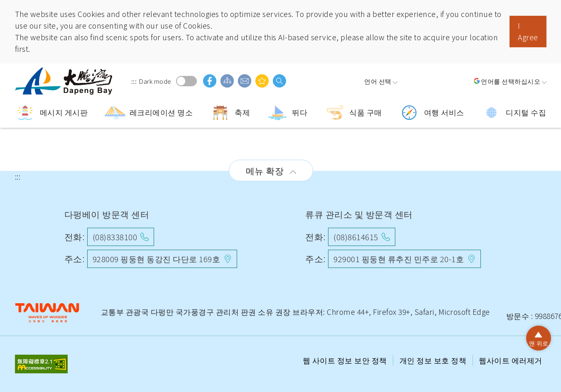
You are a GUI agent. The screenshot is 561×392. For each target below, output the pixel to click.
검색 (279, 81)
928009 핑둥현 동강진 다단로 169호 (157, 259)
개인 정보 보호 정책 (434, 360)
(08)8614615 (356, 237)
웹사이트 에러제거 (511, 360)
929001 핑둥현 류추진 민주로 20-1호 (399, 259)
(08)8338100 (115, 237)
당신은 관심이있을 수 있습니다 (262, 81)
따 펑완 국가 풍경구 (65, 81)
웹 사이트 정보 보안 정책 (346, 360)
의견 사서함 (245, 81)
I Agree (528, 31)
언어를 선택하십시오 (511, 81)
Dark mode (186, 81)
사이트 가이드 (227, 81)
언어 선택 (378, 81)
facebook (210, 81)
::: (134, 81)
